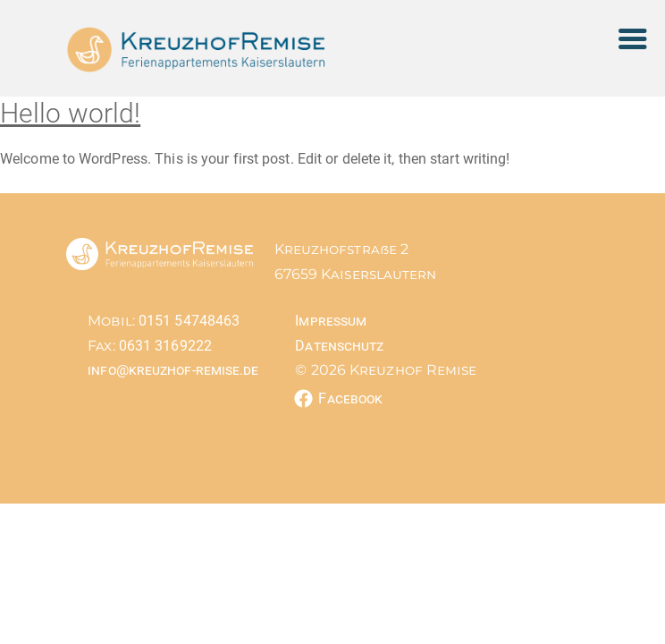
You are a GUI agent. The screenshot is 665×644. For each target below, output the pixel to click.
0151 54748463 (187, 321)
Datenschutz (339, 346)
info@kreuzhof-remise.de (173, 370)
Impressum (331, 321)
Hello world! (70, 113)
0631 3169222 (164, 346)
